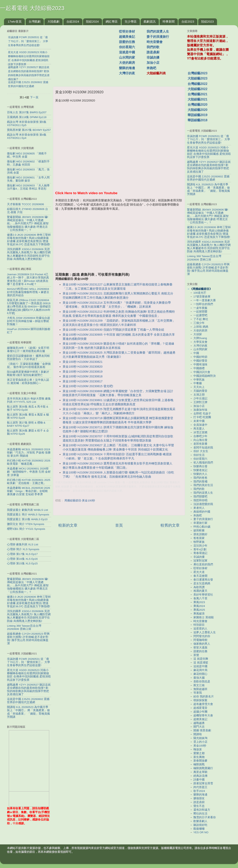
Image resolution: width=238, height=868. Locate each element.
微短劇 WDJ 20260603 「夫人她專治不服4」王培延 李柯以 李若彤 (28, 187)
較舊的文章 (170, 525)
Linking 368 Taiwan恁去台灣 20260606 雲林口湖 (24, 627)
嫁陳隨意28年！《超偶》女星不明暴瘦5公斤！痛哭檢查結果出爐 (28, 349)
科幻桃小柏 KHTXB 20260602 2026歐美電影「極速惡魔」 (29, 462)
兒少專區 (131, 21)
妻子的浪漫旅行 (158, 37)
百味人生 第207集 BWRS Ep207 (27, 112)
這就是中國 (127, 52)
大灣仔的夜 (127, 73)
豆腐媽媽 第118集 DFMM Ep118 (27, 117)
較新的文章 (68, 525)
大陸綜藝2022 (197, 89)
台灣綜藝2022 (197, 84)
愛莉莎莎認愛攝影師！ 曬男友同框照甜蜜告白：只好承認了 (28, 357)
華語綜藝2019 (197, 115)
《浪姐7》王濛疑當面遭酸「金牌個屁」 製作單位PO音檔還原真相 (29, 365)
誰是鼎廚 (153, 52)
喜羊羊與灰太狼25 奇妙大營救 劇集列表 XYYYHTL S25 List (29, 400)
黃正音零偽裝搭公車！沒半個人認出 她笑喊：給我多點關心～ (28, 381)
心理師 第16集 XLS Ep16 (22, 559)
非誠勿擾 (153, 57)
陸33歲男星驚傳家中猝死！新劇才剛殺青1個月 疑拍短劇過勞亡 (28, 373)
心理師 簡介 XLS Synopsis (23, 549)
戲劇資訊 (150, 21)
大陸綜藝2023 (197, 78)
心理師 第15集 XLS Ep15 (22, 563)
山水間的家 (127, 57)
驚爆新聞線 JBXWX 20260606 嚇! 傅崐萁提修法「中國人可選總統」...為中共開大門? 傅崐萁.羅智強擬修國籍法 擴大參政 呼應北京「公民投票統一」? (28, 224)
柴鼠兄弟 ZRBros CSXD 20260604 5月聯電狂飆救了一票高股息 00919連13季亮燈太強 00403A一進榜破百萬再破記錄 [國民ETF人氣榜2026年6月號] (29, 307)
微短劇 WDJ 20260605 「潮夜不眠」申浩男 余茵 (27, 155)
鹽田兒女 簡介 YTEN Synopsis (26, 524)
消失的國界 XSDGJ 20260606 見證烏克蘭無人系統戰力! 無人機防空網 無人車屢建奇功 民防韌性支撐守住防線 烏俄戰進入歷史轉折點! (29, 254)
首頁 (119, 525)
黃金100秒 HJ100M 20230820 (82, 367)
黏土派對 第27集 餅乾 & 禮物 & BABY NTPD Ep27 (26, 424)
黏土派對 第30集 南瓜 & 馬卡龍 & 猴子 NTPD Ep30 (28, 408)
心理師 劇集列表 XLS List (23, 544)
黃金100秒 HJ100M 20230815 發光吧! (88, 386)
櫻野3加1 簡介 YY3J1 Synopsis (26, 529)
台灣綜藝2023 (197, 73)
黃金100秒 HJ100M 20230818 (82, 376)
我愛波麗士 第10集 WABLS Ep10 (27, 519)
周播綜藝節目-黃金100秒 (80, 501)
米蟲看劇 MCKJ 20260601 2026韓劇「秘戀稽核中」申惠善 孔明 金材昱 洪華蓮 (29, 472)
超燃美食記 (127, 37)
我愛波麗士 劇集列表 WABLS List (27, 510)
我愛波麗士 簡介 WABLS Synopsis (28, 515)
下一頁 (34, 97)
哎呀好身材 (127, 31)
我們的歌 (153, 47)
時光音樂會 (155, 42)
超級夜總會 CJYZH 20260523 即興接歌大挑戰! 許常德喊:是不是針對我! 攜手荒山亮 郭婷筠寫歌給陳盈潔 (28, 639)
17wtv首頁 (15, 21)
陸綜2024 (92, 21)
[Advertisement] (88, 54)
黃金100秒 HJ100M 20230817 (82, 381)
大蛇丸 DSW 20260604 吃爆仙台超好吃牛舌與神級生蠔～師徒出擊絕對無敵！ (28, 321)
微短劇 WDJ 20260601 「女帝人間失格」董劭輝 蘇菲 (28, 179)
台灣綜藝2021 (197, 94)
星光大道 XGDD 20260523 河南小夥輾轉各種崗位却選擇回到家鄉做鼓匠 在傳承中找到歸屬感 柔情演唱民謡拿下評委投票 (29, 675)
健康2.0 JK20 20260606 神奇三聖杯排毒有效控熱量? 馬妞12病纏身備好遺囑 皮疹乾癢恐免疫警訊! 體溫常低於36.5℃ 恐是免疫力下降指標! (29, 240)
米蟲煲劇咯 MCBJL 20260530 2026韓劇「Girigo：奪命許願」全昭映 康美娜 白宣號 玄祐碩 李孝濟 (28, 491)
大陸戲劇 (53, 21)
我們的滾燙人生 (158, 31)
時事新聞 (169, 21)
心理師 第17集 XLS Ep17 (22, 554)
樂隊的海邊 (127, 68)
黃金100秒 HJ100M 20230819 (82, 372)
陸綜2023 (207, 21)
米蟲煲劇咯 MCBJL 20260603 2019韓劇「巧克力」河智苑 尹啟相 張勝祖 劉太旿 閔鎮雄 (29, 453)
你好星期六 (127, 47)
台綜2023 (188, 21)
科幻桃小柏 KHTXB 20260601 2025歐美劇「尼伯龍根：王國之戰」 (29, 482)
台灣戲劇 (35, 21)
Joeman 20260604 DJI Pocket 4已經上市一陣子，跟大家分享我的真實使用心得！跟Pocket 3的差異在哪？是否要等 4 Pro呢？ (28, 279)
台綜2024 (73, 21)
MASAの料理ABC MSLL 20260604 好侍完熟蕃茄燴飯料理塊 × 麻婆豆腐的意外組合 (28, 292)
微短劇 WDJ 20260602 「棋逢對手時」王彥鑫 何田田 (28, 163)
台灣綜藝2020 (197, 105)
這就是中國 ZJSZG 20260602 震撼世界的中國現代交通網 (28, 701)
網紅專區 (112, 21)
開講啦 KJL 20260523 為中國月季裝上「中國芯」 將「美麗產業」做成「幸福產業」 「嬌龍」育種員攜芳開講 (28, 712)
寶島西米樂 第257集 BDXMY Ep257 (29, 130)
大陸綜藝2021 (197, 99)
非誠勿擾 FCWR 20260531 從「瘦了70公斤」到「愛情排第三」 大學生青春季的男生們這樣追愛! (28, 662)
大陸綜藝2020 (197, 110)
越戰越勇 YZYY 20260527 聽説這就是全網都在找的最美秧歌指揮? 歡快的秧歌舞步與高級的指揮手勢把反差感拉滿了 (29, 690)
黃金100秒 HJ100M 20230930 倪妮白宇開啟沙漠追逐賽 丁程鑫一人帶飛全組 (113, 330)
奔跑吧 (151, 68)
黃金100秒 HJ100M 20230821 (82, 362)
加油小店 (153, 63)
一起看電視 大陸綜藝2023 (32, 8)
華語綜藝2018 (197, 120)
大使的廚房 (127, 63)
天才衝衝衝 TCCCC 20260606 (25, 204)
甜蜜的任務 (127, 42)
